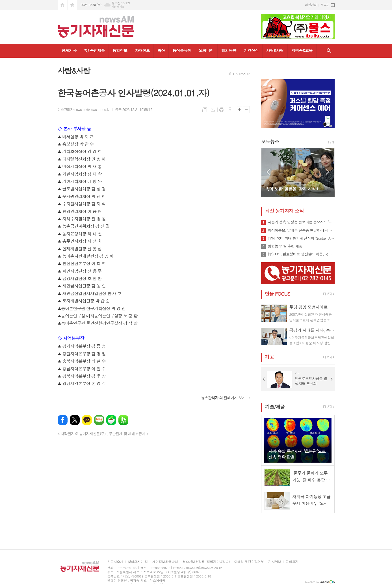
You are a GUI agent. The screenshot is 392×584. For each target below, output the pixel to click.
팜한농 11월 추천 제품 (285, 246)
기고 (269, 357)
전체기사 (69, 50)
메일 (213, 110)
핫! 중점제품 (94, 50)
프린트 (222, 110)
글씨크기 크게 (240, 110)
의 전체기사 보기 (223, 398)
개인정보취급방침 (165, 562)
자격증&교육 (302, 50)
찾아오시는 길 (138, 562)
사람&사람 (275, 50)
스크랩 (230, 110)
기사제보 (275, 562)
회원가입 (311, 5)
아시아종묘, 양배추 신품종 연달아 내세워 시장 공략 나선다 (301, 230)
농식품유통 (182, 50)
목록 (205, 110)
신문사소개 (115, 562)
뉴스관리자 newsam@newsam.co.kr (84, 109)
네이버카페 (111, 420)
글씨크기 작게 (246, 110)
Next (327, 172)
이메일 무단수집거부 (249, 562)
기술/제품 (275, 407)
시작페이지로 (62, 5)
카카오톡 (87, 420)
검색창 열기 (329, 51)
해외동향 (229, 50)
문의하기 (292, 562)
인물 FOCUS (278, 294)
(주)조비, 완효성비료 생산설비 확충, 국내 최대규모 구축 (301, 254)
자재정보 (142, 50)
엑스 (75, 420)
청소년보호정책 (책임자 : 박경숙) (206, 562)
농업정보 (120, 50)
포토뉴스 (270, 141)
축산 (161, 50)
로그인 (325, 5)
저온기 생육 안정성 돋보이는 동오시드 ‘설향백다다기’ (301, 222)
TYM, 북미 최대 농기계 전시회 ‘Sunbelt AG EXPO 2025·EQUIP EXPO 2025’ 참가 (301, 238)
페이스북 (63, 420)
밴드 (123, 420)
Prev (268, 172)
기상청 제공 (118, 7)
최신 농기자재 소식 (284, 211)
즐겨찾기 (72, 5)
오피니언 (206, 50)
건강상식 (251, 50)
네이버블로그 (99, 420)
